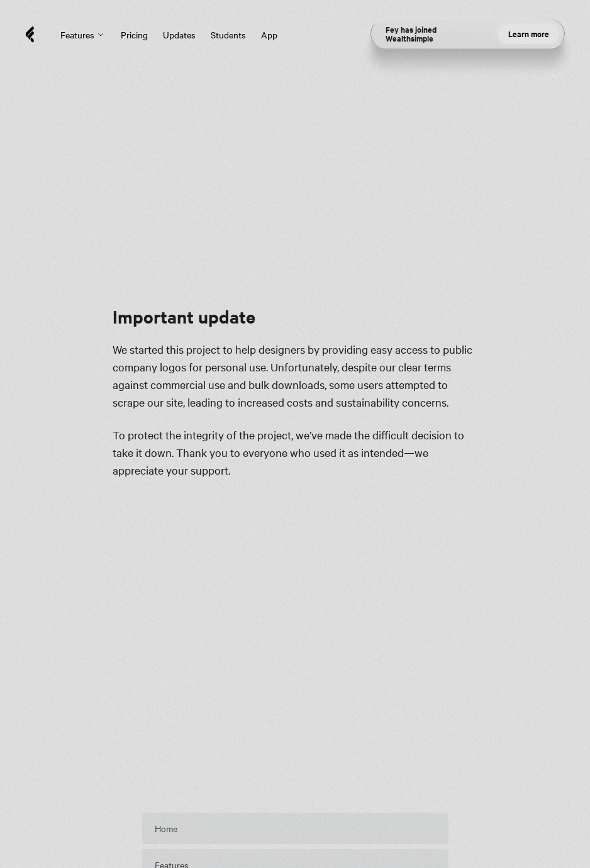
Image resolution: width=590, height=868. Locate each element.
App (269, 35)
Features (83, 35)
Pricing (134, 35)
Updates (179, 35)
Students (228, 35)
